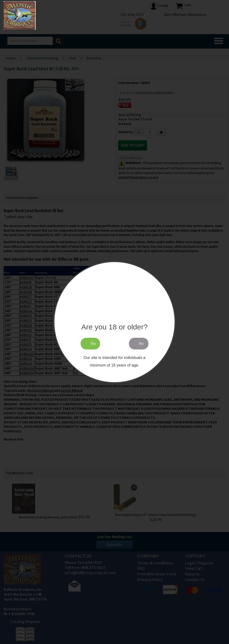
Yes (93, 343)
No (141, 343)
